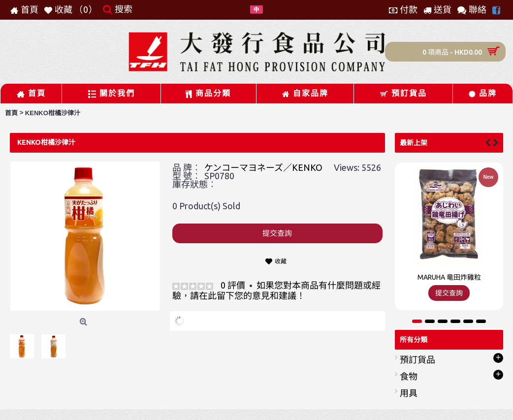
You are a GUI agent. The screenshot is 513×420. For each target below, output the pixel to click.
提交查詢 (277, 233)
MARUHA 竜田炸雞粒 (449, 277)
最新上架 (414, 143)
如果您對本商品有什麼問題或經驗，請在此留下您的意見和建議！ (276, 290)
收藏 (281, 261)
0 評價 (233, 285)
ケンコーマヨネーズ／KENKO (263, 167)
